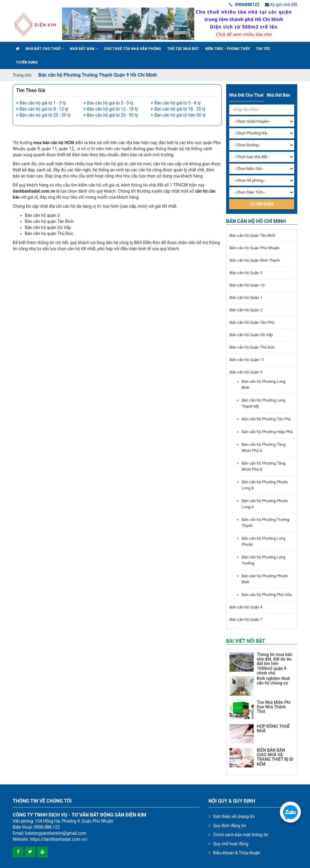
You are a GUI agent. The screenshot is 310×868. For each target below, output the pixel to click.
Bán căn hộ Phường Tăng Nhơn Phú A (264, 447)
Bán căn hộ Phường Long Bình (264, 384)
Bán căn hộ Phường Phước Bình (265, 579)
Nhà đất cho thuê (45, 49)
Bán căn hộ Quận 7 (246, 620)
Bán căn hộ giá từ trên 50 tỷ (178, 115)
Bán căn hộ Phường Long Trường (264, 560)
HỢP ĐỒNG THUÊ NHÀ (273, 729)
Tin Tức (263, 49)
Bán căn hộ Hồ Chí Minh (256, 221)
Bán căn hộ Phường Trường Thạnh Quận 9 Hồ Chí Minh (97, 75)
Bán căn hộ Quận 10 (247, 285)
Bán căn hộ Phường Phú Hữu (267, 595)
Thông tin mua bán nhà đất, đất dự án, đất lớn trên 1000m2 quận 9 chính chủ (274, 664)
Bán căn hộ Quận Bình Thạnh (255, 260)
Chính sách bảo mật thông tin (241, 835)
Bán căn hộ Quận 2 (246, 310)
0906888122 (244, 5)
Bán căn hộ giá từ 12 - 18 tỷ (111, 109)
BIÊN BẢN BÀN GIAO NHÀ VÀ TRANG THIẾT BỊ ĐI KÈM (275, 757)
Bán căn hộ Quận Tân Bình (252, 235)
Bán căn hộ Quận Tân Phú (252, 322)
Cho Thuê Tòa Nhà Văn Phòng (132, 49)
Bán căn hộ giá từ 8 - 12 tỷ (42, 109)
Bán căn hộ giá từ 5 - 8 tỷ (176, 103)
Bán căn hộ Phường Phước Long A (265, 504)
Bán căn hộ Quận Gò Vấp (251, 335)
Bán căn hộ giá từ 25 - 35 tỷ (43, 115)
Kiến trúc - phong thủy (228, 49)
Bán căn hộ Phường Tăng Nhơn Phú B (264, 466)
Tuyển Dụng (27, 62)
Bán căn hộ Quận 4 (246, 607)
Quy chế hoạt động (231, 844)
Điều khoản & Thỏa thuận (237, 853)
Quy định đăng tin (230, 826)
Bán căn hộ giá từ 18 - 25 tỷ (178, 109)
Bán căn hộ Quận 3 (246, 273)
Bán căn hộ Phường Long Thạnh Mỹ (264, 403)
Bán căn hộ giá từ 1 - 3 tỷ (41, 103)
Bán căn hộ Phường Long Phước (264, 541)
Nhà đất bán (84, 49)
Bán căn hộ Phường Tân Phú (266, 419)
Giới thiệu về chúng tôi (234, 817)
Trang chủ (22, 75)
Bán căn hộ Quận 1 (246, 298)
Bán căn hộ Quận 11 (247, 360)
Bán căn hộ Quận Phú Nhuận (254, 248)
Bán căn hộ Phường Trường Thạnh (265, 523)
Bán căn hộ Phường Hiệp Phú (267, 432)
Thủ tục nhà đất (183, 49)
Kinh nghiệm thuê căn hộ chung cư (273, 681)
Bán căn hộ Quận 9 (246, 372)
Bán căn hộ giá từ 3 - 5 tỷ (109, 103)
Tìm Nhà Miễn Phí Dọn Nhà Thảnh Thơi (274, 707)
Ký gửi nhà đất (281, 5)
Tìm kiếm (262, 204)
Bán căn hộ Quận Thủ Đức (252, 347)
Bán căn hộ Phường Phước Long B (265, 485)
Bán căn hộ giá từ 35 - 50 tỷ (111, 115)
